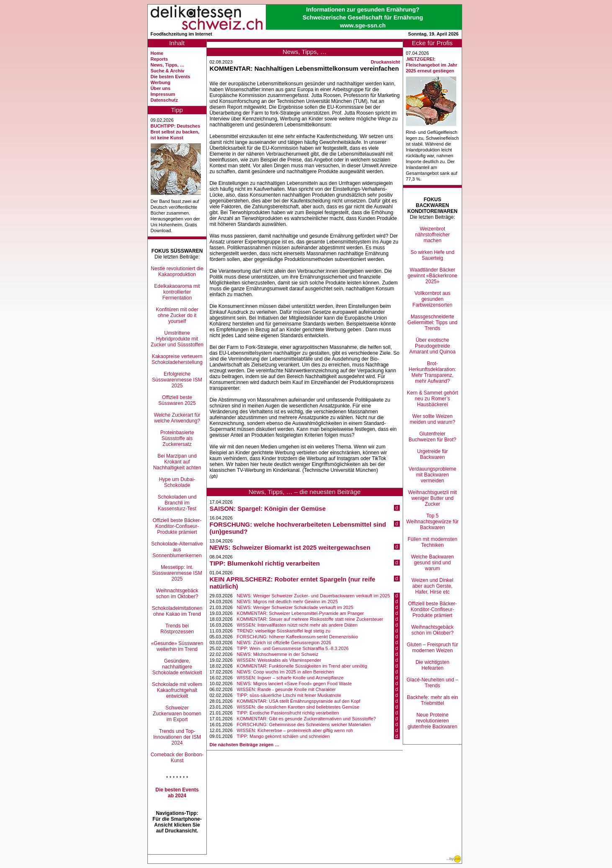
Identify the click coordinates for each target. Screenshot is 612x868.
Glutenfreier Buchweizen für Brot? (432, 437)
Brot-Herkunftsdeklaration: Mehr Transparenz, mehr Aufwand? (432, 372)
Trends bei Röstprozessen (177, 629)
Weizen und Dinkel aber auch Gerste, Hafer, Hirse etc (432, 586)
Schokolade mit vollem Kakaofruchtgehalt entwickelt (177, 690)
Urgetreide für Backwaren (432, 454)
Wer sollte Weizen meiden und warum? (433, 419)
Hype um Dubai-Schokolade (177, 482)
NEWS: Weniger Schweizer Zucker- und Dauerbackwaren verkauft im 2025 (314, 596)
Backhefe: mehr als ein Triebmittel (432, 700)
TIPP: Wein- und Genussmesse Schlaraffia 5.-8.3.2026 (293, 648)
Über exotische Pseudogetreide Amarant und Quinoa (433, 346)
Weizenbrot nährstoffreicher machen (432, 235)
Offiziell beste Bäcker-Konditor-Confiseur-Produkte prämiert (177, 526)
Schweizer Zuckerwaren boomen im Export (177, 714)
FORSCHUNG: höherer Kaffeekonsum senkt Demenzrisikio (298, 637)
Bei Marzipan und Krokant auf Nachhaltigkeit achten (177, 462)
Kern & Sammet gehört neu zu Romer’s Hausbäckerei (432, 399)
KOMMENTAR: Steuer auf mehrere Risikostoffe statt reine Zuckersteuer (310, 619)
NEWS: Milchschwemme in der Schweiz (278, 654)
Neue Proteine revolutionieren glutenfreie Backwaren (433, 721)
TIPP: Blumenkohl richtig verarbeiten (265, 563)
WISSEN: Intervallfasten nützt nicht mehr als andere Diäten (297, 625)
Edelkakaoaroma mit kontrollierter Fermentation (177, 292)
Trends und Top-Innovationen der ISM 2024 (177, 737)
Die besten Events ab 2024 (177, 793)
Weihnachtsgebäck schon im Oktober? (177, 594)
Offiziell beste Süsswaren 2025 (177, 400)
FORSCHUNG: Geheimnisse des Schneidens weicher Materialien (304, 725)
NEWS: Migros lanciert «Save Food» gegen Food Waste (294, 684)
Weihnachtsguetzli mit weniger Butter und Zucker (433, 498)
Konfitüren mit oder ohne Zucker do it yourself (177, 315)
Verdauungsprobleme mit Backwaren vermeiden (432, 475)
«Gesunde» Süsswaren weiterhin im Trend (177, 646)
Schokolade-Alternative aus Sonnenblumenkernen (177, 550)
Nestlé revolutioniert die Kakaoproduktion (177, 271)
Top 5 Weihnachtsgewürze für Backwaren (432, 522)
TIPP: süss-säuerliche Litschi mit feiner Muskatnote (289, 695)
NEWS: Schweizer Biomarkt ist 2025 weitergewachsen (290, 547)
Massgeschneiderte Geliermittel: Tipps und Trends (432, 323)
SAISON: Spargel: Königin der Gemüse (268, 508)
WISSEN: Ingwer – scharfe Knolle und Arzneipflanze (290, 678)
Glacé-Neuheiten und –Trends (432, 683)
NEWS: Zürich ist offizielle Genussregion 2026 (284, 643)
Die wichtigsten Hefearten (433, 665)
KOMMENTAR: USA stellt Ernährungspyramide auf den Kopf (299, 701)
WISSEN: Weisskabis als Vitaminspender (279, 660)
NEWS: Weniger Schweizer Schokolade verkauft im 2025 (295, 607)
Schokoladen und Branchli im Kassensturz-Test (177, 503)
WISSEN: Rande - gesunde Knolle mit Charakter (287, 689)
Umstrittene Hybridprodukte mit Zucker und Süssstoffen (177, 339)
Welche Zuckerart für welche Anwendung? (177, 418)
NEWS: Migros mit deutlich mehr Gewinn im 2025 (287, 602)
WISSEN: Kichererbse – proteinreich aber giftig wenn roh (295, 730)
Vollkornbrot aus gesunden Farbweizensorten (432, 299)
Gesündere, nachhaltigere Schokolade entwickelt (177, 667)
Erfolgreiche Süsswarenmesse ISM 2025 (177, 380)
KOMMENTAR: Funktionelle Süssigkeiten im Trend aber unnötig (302, 666)
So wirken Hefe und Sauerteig (433, 255)
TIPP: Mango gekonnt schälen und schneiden (283, 736)
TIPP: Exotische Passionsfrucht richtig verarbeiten (288, 713)
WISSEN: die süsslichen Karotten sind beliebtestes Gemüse (298, 707)
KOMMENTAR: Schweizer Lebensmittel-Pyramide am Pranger (301, 613)
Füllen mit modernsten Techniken (433, 542)
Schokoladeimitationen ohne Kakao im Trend (177, 611)
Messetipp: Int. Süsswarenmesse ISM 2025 (177, 573)
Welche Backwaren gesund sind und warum (433, 563)
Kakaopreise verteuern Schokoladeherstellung (177, 359)
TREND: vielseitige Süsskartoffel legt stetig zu (284, 631)
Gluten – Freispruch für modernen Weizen (433, 648)
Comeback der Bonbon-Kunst (177, 758)
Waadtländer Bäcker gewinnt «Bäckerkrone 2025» (433, 276)
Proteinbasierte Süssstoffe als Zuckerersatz (177, 438)
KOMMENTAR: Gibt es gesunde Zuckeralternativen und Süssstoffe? (306, 719)
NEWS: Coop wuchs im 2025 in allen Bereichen (285, 672)
